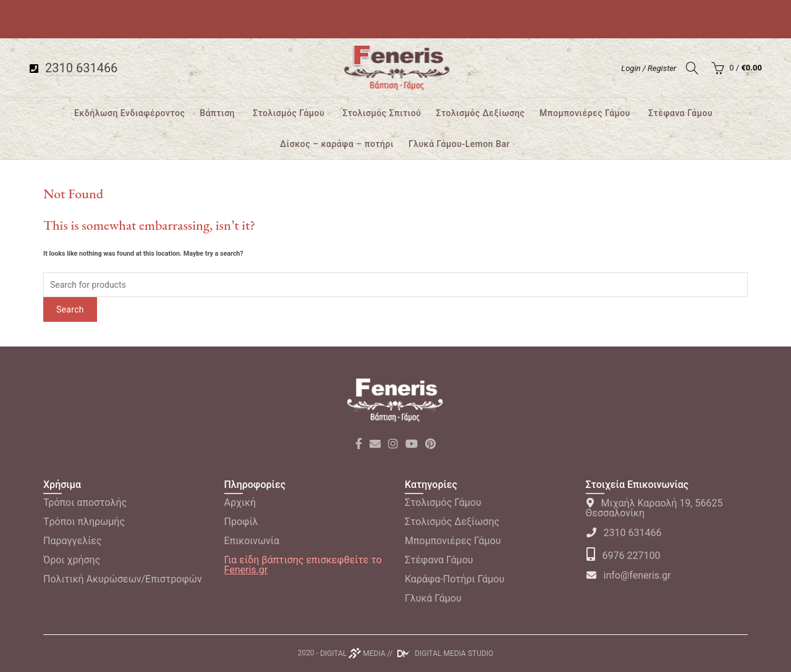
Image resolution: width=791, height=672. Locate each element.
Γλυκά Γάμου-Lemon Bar (459, 144)
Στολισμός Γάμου (289, 113)
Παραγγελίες (73, 541)
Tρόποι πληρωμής (84, 522)
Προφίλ (241, 522)
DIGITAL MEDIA (353, 653)
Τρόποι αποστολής (85, 502)
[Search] (692, 68)
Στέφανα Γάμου (680, 113)
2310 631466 (624, 533)
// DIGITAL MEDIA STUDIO (441, 653)
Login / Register (649, 68)
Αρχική (240, 502)
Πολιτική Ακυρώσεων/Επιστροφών (123, 579)
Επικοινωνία (252, 541)
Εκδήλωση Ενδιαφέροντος (129, 113)
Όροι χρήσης (72, 560)
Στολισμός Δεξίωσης (480, 113)
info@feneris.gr (628, 575)
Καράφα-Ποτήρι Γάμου (455, 579)
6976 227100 (623, 556)
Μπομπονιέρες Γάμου (585, 113)
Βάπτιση (217, 113)
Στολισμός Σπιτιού (382, 113)
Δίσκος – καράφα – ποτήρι (337, 144)
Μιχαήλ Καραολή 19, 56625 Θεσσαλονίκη (654, 508)
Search (70, 309)
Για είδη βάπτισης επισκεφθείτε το (303, 565)
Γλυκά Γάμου (433, 598)
